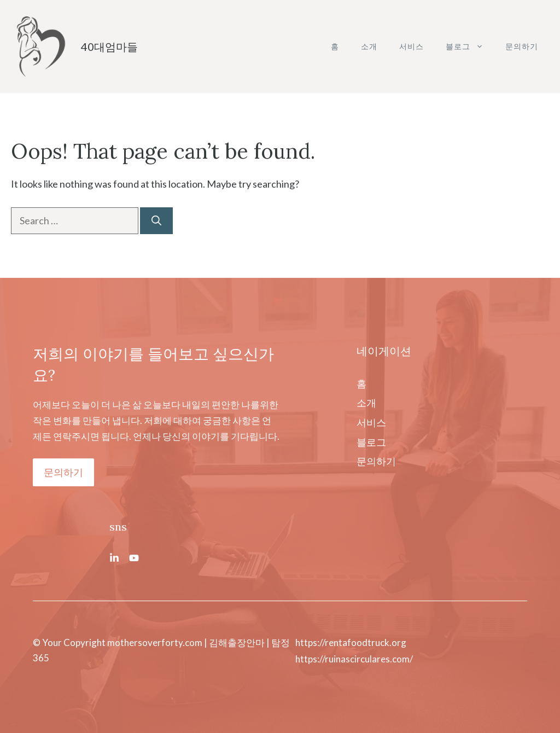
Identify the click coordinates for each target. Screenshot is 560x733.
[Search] (156, 221)
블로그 (470, 46)
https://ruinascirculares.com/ (354, 659)
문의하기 (522, 46)
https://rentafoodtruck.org (351, 642)
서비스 (412, 46)
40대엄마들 (109, 46)
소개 (369, 46)
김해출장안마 (237, 642)
